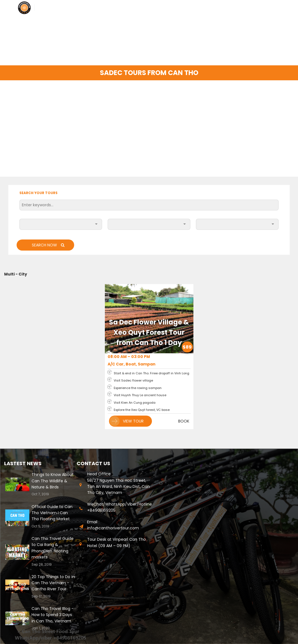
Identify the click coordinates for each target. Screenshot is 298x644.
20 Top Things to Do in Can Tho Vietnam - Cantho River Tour (53, 583)
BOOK (184, 421)
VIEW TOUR (127, 421)
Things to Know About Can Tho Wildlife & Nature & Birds (53, 481)
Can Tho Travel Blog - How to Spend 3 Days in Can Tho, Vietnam (53, 615)
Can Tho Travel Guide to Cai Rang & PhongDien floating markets (53, 548)
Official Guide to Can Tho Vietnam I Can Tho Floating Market (52, 513)
